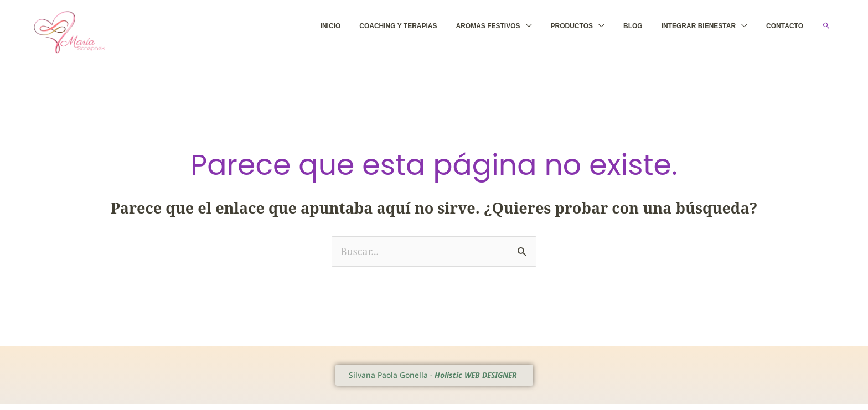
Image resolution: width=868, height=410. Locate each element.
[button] (826, 29)
